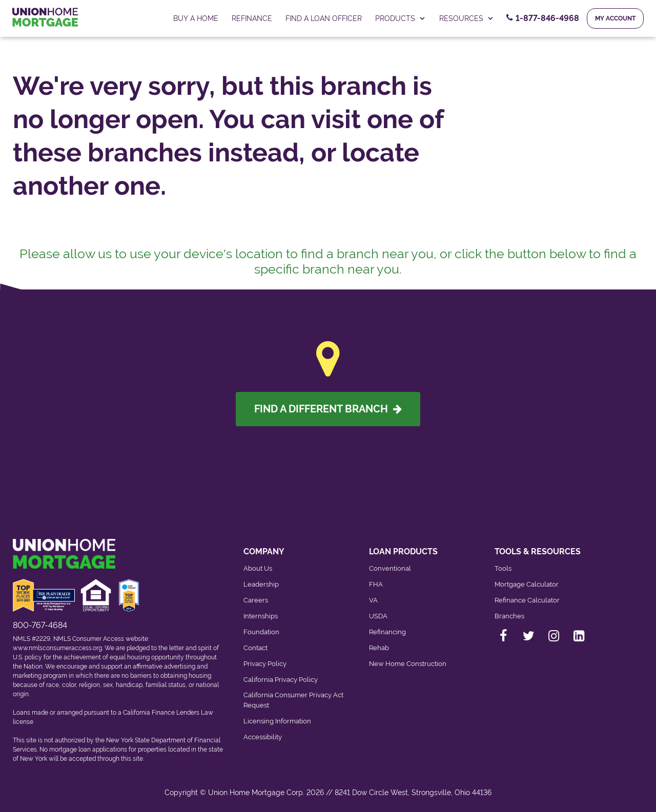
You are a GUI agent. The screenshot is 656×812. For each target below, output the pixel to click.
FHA (376, 584)
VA (373, 600)
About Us (258, 568)
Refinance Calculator (527, 600)
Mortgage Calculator (527, 584)
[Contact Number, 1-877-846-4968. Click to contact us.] (543, 18)
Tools (503, 568)
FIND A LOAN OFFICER (324, 18)
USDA (378, 616)
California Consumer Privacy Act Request (293, 700)
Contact (255, 648)
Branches (509, 616)
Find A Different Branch (328, 409)
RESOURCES (467, 18)
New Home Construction (408, 664)
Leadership (261, 584)
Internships (261, 616)
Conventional (390, 568)
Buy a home (196, 18)
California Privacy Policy (281, 680)
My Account (615, 18)
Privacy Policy (265, 664)
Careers (256, 600)
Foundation (261, 632)
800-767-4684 (40, 625)
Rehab (379, 648)
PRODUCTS (401, 18)
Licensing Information (277, 721)
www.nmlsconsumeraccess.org (57, 648)
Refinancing (387, 632)
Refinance (252, 18)
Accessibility (263, 737)
